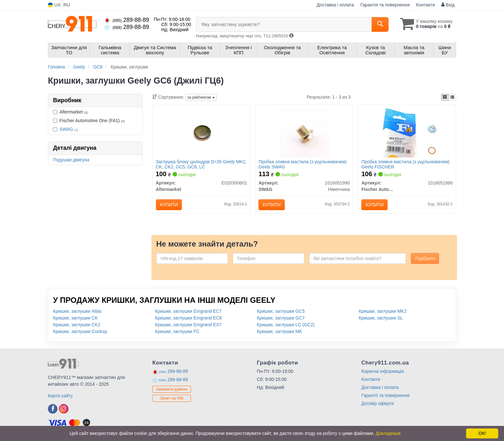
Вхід (448, 5)
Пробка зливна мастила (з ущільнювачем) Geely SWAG (302, 164)
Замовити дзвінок (172, 389)
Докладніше (388, 433)
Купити (169, 205)
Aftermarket (70, 112)
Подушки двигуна (71, 160)
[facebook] (53, 409)
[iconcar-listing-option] (452, 97)
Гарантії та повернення (385, 395)
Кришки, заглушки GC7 (281, 318)
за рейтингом (201, 97)
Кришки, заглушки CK (75, 318)
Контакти (426, 5)
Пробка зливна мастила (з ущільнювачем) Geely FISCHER (405, 164)
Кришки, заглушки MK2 (383, 311)
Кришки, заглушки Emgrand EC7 (188, 311)
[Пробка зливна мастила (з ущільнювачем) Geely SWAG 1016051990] (304, 132)
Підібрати (425, 258)
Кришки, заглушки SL (381, 318)
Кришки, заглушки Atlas (77, 311)
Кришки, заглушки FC (177, 331)
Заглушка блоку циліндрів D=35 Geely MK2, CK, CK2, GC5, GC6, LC (201, 164)
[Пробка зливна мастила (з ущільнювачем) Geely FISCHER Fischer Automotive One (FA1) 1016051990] (407, 132)
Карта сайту (60, 396)
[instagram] (64, 409)
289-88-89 (127, 20)
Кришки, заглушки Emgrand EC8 (188, 318)
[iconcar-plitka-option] (445, 97)
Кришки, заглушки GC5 (281, 311)
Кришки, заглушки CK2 (77, 325)
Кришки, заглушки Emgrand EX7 (188, 325)
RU (67, 5)
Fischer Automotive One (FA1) (89, 121)
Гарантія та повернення (385, 5)
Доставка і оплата (335, 5)
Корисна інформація (382, 371)
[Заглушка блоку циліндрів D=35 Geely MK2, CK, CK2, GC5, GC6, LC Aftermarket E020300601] (201, 132)
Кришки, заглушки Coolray (80, 331)
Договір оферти (378, 403)
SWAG (69, 129)
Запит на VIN (172, 398)
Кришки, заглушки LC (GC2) (286, 325)
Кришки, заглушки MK (279, 331)
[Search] (380, 24)
